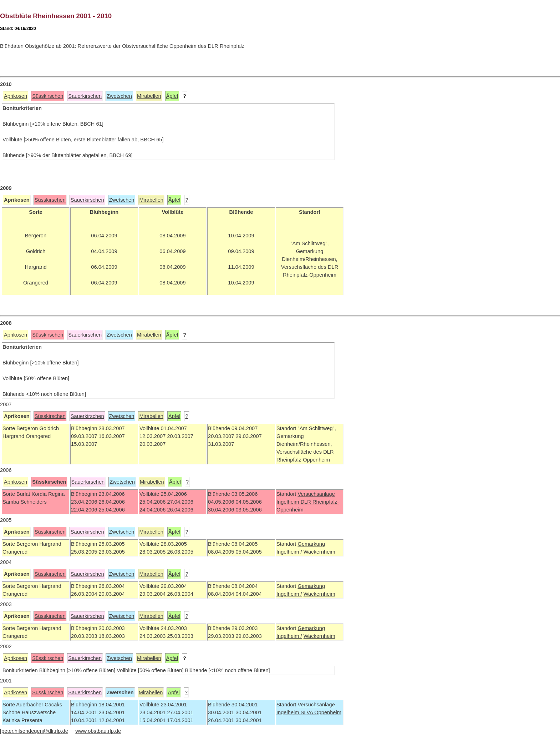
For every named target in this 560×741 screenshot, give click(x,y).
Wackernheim (319, 552)
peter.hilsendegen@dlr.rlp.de (35, 731)
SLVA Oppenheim (321, 712)
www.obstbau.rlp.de (98, 731)
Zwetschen (119, 96)
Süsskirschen (48, 96)
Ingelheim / (289, 552)
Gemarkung (311, 544)
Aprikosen (16, 96)
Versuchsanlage (316, 494)
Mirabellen (149, 96)
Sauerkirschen (85, 96)
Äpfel (172, 96)
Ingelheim (289, 502)
